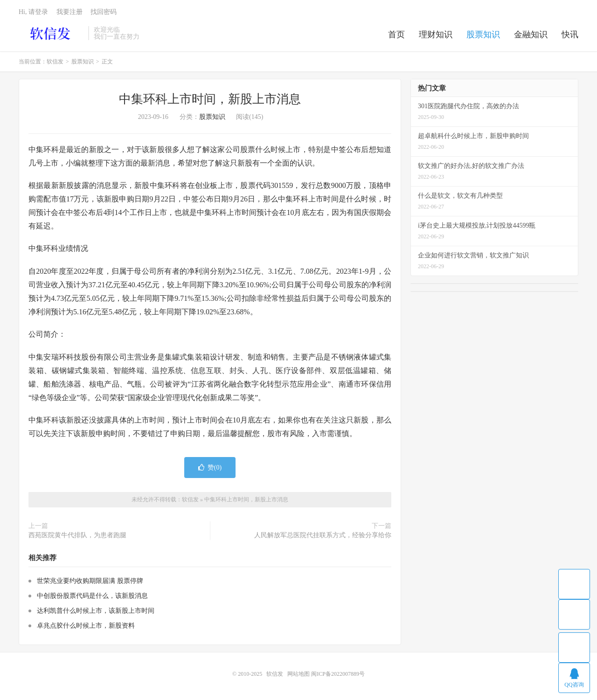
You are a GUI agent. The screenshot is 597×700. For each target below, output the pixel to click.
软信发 (51, 33)
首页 (396, 35)
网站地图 (298, 674)
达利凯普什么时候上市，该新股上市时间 (96, 611)
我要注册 (69, 12)
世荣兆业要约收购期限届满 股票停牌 (90, 581)
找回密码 (104, 12)
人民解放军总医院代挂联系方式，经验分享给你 (323, 535)
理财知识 (436, 35)
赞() (210, 468)
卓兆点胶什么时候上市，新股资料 (86, 626)
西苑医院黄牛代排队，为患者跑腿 (77, 535)
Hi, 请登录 (33, 12)
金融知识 (531, 35)
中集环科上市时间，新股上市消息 (210, 99)
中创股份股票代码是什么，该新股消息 (92, 596)
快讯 (570, 35)
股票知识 (483, 35)
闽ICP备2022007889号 (338, 674)
